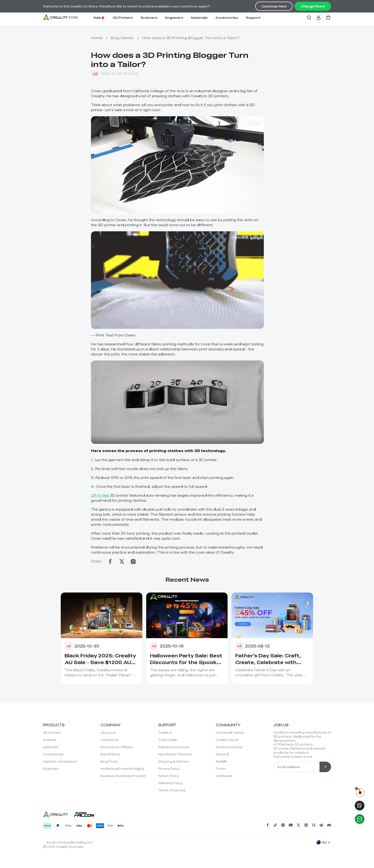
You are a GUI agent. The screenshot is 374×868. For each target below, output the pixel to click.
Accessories (227, 17)
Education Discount (174, 747)
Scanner (50, 740)
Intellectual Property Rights (122, 769)
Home (97, 38)
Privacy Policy (169, 769)
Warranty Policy (170, 783)
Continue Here (274, 6)
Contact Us (110, 740)
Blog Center (122, 38)
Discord (222, 754)
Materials (199, 17)
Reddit (221, 761)
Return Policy (169, 776)
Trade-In (165, 733)
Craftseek (224, 776)
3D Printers (123, 17)
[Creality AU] (60, 18)
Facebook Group (229, 747)
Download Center (230, 733)
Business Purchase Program (123, 776)
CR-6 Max (100, 495)
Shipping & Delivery (174, 761)
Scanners (149, 17)
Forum (221, 769)
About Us (108, 733)
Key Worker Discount (175, 754)
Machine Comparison (60, 761)
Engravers (174, 17)
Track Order (168, 740)
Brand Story (110, 754)
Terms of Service (172, 790)
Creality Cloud (227, 740)
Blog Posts (109, 761)
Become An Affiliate (117, 747)
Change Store (313, 6)
